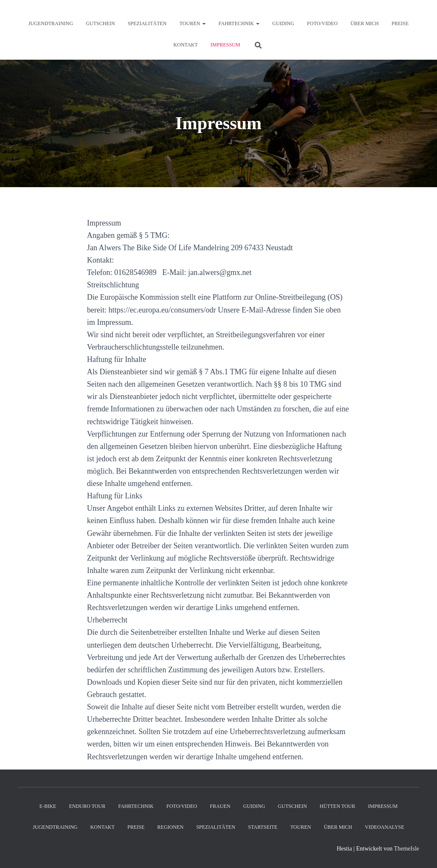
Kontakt (185, 45)
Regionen (170, 827)
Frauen (220, 806)
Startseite (263, 827)
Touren (193, 23)
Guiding (283, 23)
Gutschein (100, 23)
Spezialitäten (147, 23)
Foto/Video (322, 23)
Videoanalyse (385, 827)
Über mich (364, 23)
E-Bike (48, 806)
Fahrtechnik (239, 23)
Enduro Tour (87, 806)
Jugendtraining (51, 23)
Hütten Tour (337, 806)
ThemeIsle (406, 849)
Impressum (225, 45)
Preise (400, 23)
